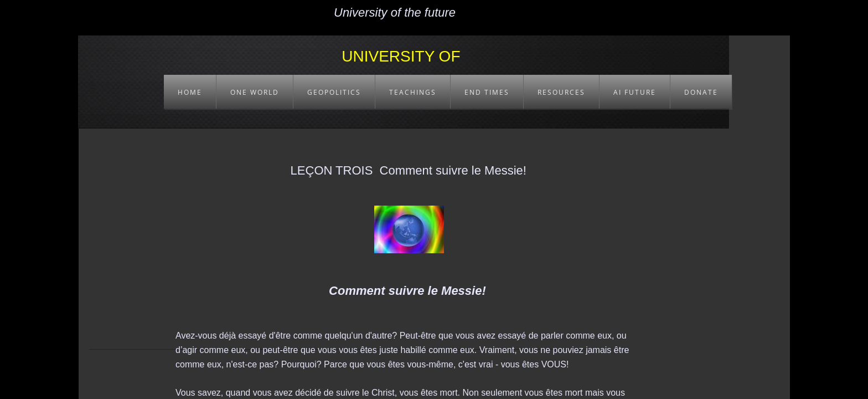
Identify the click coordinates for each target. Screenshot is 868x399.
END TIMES (487, 92)
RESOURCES (561, 92)
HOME (190, 92)
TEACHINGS (413, 92)
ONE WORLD (255, 92)
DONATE (701, 92)
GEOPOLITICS (334, 92)
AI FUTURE (635, 92)
